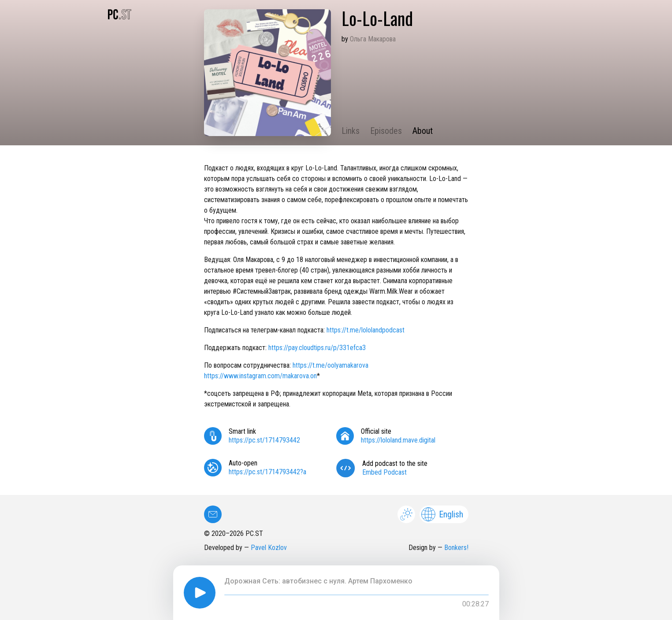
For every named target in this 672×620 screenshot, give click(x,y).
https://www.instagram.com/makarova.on (260, 376)
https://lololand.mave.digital (398, 440)
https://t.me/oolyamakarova (330, 365)
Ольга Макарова (373, 39)
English (442, 514)
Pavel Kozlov (269, 548)
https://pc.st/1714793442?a (267, 472)
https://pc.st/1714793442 (264, 440)
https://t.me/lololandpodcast (366, 330)
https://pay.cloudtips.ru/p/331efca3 (317, 348)
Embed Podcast (384, 472)
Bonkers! (456, 548)
